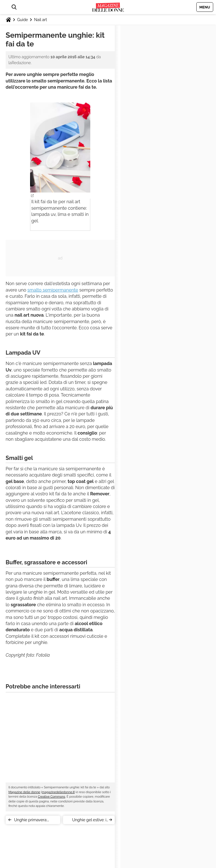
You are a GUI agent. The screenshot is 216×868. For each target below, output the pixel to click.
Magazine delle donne (24, 792)
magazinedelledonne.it (58, 792)
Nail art (40, 20)
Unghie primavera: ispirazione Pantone (32, 821)
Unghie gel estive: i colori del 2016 (89, 821)
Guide (22, 20)
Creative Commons (52, 797)
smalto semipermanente (53, 290)
